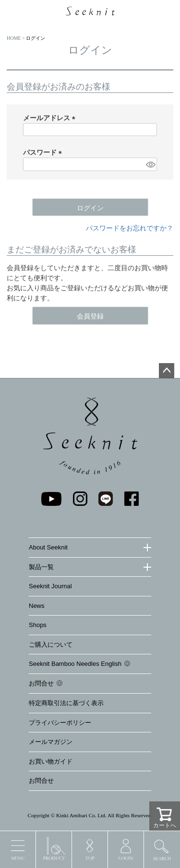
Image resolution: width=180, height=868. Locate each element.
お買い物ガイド (51, 761)
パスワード (44, 152)
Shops (38, 625)
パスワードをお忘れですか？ (130, 228)
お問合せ (41, 683)
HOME (14, 38)
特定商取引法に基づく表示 (66, 703)
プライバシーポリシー (60, 723)
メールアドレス (51, 118)
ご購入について (51, 645)
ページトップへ (167, 371)
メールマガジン (51, 742)
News (37, 606)
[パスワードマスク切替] (150, 164)
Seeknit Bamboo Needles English (75, 664)
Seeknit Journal (50, 586)
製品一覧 (41, 567)
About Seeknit (48, 547)
